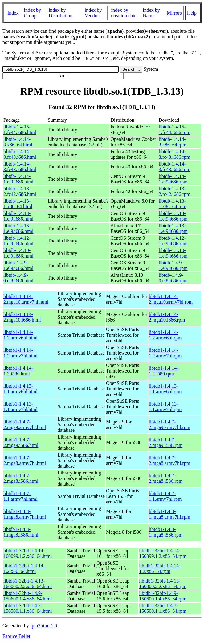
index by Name (151, 13)
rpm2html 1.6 (44, 626)
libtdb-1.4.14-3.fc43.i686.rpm (175, 154)
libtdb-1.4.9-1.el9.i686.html (18, 265)
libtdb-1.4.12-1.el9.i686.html (18, 241)
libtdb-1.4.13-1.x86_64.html (18, 204)
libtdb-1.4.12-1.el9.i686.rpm (173, 241)
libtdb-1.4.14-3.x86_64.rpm (173, 142)
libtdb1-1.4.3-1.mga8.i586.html (21, 532)
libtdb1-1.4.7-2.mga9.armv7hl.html (25, 425)
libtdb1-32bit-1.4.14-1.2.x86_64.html (24, 568)
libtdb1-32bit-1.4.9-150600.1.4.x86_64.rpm (163, 596)
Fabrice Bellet (16, 636)
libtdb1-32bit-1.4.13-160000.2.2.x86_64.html (28, 584)
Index (13, 13)
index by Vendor (93, 13)
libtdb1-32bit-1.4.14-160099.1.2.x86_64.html (28, 553)
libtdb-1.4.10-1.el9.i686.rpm (173, 253)
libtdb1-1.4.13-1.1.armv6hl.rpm (165, 389)
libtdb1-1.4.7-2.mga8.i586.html (21, 478)
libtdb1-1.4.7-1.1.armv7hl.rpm (165, 496)
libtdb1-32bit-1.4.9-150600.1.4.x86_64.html (28, 596)
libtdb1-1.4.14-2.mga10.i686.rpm (167, 317)
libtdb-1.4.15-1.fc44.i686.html (20, 130)
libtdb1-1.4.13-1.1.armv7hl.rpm (165, 407)
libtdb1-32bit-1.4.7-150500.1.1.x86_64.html (28, 608)
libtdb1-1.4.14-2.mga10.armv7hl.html (26, 299)
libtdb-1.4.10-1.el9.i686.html (18, 253)
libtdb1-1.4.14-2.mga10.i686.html (22, 317)
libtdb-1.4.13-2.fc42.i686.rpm (175, 191)
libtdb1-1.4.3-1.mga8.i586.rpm (165, 532)
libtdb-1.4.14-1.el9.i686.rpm (173, 179)
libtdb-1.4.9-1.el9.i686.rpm (173, 265)
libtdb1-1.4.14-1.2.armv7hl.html (20, 353)
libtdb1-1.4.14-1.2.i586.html (18, 371)
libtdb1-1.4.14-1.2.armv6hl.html (20, 335)
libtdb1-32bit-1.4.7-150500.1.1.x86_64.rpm (163, 608)
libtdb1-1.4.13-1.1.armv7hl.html (20, 407)
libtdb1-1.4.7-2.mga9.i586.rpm (165, 442)
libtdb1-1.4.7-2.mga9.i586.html (21, 442)
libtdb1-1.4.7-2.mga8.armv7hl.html (25, 460)
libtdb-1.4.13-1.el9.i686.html (18, 216)
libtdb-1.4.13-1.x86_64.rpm (173, 204)
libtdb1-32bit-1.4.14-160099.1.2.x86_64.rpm (163, 553)
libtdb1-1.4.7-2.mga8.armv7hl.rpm (169, 460)
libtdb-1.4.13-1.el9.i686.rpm (173, 216)
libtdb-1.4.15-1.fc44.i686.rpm (175, 130)
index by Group (32, 13)
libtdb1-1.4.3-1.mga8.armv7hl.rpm (169, 514)
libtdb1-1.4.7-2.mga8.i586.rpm (165, 478)
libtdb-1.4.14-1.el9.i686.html (18, 179)
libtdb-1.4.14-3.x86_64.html (18, 142)
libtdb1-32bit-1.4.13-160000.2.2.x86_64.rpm (163, 584)
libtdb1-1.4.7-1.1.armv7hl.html (20, 496)
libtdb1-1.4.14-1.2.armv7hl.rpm (165, 353)
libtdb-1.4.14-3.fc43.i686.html (20, 154)
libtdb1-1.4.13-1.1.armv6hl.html (20, 389)
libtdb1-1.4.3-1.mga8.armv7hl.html (25, 514)
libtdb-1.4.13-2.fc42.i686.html (20, 191)
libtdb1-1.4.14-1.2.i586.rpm (163, 371)
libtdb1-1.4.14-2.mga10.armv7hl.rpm (171, 299)
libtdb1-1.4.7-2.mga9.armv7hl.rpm (169, 425)
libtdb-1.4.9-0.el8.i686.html (18, 278)
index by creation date (124, 13)
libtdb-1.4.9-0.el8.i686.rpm (173, 278)
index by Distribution (61, 13)
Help (192, 13)
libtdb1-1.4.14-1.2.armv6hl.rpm (165, 335)
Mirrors (174, 13)
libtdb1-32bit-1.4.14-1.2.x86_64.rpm (160, 568)
